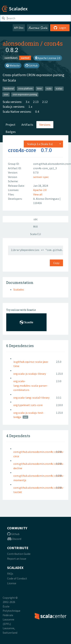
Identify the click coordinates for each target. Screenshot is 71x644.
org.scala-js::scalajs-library (30, 374)
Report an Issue (17, 559)
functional (9, 89)
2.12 (45, 102)
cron (6, 94)
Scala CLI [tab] (36, 234)
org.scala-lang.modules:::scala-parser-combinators (31, 385)
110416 (37, 203)
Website (13, 65)
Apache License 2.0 (48, 58)
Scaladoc (19, 289)
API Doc (19, 28)
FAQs (10, 574)
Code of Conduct (17, 578)
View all (38, 194)
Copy (56, 263)
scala (49, 89)
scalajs (59, 89)
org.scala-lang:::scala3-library (31, 398)
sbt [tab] (36, 219)
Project (10, 125)
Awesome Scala (38, 28)
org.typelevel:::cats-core (28, 405)
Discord (14, 539)
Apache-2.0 (40, 190)
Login (60, 28)
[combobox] (43, 144)
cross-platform (25, 89)
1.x (30, 107)
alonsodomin (21, 43)
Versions (45, 125)
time (39, 89)
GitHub (32, 65)
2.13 (36, 102)
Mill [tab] (35, 226)
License (12, 583)
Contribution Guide (19, 554)
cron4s (53, 43)
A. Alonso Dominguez (46, 199)
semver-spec (41, 177)
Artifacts (27, 125)
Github (13, 534)
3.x (28, 102)
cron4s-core (22, 150)
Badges (11, 132)
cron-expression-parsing (25, 94)
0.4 (37, 112)
